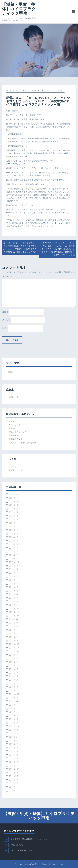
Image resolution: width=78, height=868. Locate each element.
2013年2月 (14, 680)
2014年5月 (14, 626)
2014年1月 (14, 641)
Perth (50, 864)
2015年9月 (14, 587)
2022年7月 (14, 509)
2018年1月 (14, 559)
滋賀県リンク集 (16, 470)
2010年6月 (14, 780)
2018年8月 (14, 541)
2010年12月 (14, 762)
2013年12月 (14, 644)
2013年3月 (14, 676)
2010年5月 (14, 783)
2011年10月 (14, 730)
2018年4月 (14, 555)
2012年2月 (14, 723)
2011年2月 (14, 755)
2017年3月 (14, 566)
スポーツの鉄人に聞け (16, 164)
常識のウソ (14, 428)
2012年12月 (14, 687)
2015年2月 (14, 601)
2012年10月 (14, 694)
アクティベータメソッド (53, 90)
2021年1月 (14, 516)
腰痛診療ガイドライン (18, 432)
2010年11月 (14, 766)
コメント (7, 277)
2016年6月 (14, 569)
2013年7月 (14, 662)
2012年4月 (14, 716)
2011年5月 (14, 748)
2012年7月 (14, 705)
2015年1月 (14, 605)
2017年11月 (14, 562)
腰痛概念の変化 (16, 439)
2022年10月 (14, 505)
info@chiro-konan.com (21, 850)
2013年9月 (14, 655)
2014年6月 (14, 623)
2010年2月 (14, 791)
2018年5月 (14, 552)
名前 (5, 312)
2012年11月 (14, 691)
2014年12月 (14, 609)
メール (6, 320)
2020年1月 (14, 530)
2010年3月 (14, 787)
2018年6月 (14, 548)
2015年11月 (14, 584)
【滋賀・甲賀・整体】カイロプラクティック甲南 (19, 9)
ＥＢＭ (12, 421)
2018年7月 (14, 544)
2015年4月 (14, 594)
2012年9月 (14, 698)
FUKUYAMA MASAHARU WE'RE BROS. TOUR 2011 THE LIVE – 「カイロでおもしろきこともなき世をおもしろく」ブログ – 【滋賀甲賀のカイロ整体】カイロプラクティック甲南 (58, 249)
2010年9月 (14, 773)
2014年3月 (14, 634)
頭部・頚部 (14, 397)
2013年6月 (14, 666)
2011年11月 (14, 726)
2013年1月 (14, 684)
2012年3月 (14, 719)
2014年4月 (14, 630)
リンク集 (13, 467)
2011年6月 (14, 744)
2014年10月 (14, 616)
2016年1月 (14, 580)
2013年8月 (14, 659)
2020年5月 (14, 523)
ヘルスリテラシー (17, 425)
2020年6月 (14, 519)
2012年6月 (14, 709)
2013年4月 (14, 673)
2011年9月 (14, 733)
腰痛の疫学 (14, 435)
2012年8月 (14, 701)
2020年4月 (14, 526)
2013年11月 (14, 648)
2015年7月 (14, 591)
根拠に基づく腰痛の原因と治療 (22, 443)
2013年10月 (14, 651)
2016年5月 (14, 573)
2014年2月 (14, 637)
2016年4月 (14, 577)
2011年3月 (14, 751)
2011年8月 (14, 737)
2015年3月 (14, 598)
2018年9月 (14, 537)
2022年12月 (14, 502)
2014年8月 (14, 619)
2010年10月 (14, 769)
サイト (5, 328)
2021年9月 (14, 512)
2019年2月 (14, 534)
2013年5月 (14, 669)
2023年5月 (14, 498)
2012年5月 (14, 712)
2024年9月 (14, 494)
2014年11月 (14, 612)
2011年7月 (14, 741)
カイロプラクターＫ (32, 90)
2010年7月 (14, 776)
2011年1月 (14, 758)
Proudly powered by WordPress (28, 864)
